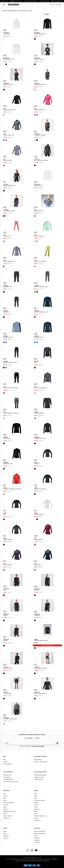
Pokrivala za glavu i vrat (9, 811)
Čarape (5, 807)
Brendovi (6, 838)
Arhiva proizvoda (8, 764)
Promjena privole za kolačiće (11, 782)
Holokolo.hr (39, 861)
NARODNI (37, 838)
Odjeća (5, 831)
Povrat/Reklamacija (8, 779)
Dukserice (37, 809)
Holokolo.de (33, 861)
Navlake (5, 809)
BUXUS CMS (16, 859)
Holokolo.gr (46, 861)
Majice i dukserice (8, 816)
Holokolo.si (18, 861)
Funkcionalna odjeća (9, 803)
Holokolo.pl (41, 859)
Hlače (5, 798)
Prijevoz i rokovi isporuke (41, 762)
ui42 (22, 859)
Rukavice (6, 805)
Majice (36, 811)
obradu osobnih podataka (38, 746)
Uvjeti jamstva (7, 777)
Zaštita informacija (39, 777)
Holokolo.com (25, 861)
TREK (36, 836)
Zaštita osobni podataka (40, 775)
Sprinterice (6, 836)
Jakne (5, 800)
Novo (5, 794)
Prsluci (5, 814)
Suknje (36, 814)
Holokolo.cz (34, 859)
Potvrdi (57, 743)
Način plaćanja (38, 760)
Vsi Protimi (37, 842)
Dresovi (5, 796)
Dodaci (5, 834)
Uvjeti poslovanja (38, 779)
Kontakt (5, 762)
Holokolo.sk (27, 859)
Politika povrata (7, 775)
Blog (4, 760)
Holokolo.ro (55, 859)
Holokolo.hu (48, 859)
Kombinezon (6, 818)
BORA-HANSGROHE (40, 831)
